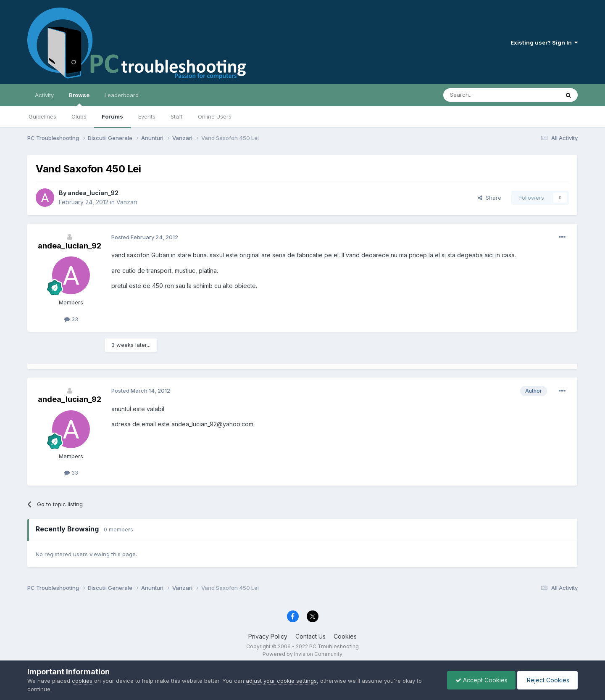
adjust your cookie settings (281, 681)
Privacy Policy (268, 636)
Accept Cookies (479, 680)
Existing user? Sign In (544, 42)
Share (489, 198)
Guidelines (42, 116)
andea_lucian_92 (93, 193)
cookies (82, 681)
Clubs (79, 116)
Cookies (345, 636)
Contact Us (310, 636)
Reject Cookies (547, 680)
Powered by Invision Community (302, 654)
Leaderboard (122, 95)
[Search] (480, 95)
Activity (44, 95)
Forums (112, 116)
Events (147, 116)
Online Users (215, 116)
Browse (79, 99)
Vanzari (127, 202)
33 (71, 319)
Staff (177, 116)
